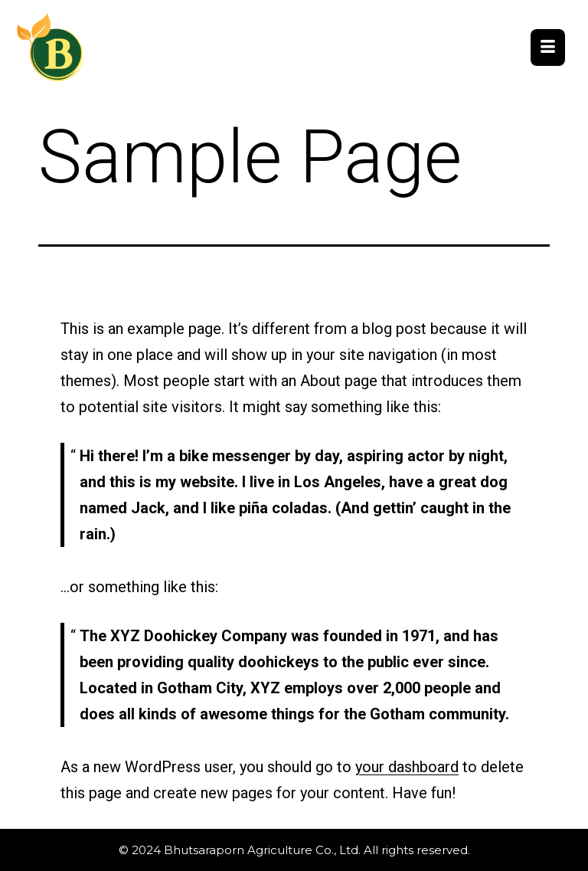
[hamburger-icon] (548, 47)
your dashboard (407, 767)
